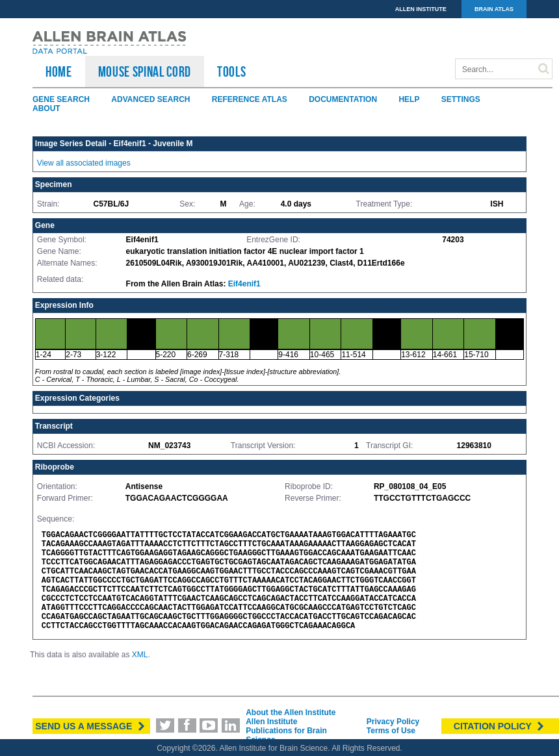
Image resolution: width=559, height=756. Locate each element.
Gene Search (61, 99)
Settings (461, 99)
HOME (59, 71)
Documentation (343, 99)
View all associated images (84, 163)
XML (140, 655)
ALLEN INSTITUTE (421, 9)
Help (409, 99)
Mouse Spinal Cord (145, 71)
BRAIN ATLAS (494, 9)
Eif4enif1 (244, 284)
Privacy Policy (393, 722)
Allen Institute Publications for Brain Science (286, 731)
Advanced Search (150, 99)
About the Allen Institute (291, 712)
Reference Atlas (250, 99)
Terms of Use (391, 731)
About (46, 108)
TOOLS (231, 71)
